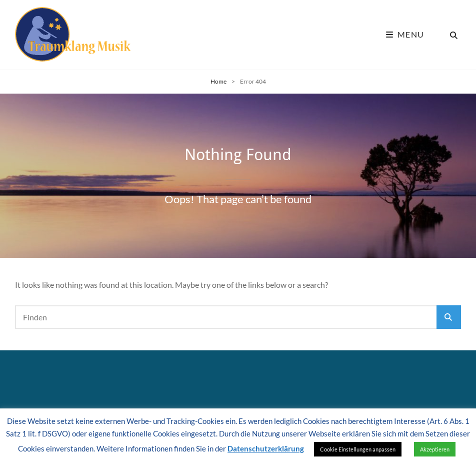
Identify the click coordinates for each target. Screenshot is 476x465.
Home (218, 81)
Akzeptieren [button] (435, 449)
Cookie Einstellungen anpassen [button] (358, 449)
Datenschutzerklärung (266, 448)
